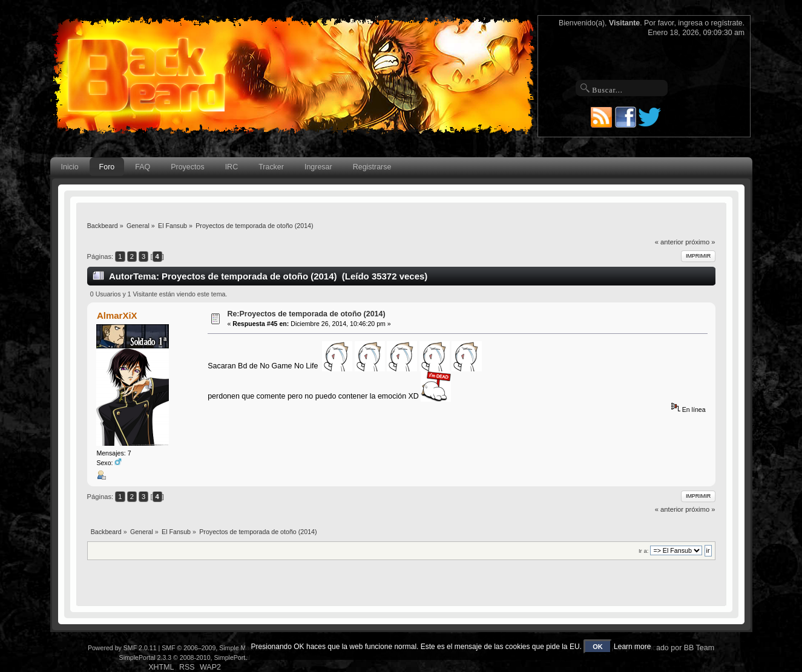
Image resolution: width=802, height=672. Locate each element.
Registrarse (372, 167)
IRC (232, 167)
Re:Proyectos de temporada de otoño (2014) (306, 314)
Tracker (271, 167)
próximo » (700, 242)
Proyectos (187, 167)
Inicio (70, 167)
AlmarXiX (117, 315)
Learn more (632, 647)
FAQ (143, 167)
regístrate (727, 23)
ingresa (690, 23)
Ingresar (318, 167)
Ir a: (643, 551)
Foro (107, 167)
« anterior (669, 242)
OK (598, 647)
